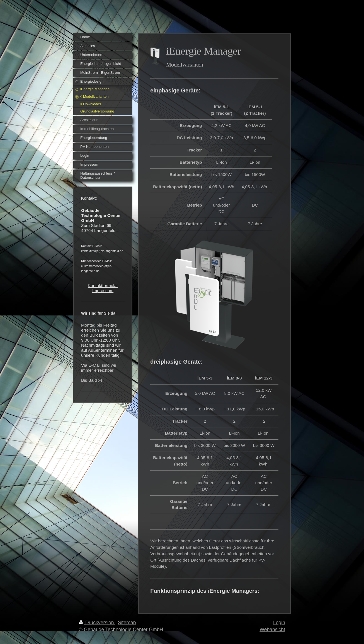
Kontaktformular (103, 286)
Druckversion (97, 623)
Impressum (103, 291)
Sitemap (127, 623)
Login (279, 623)
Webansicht (272, 630)
